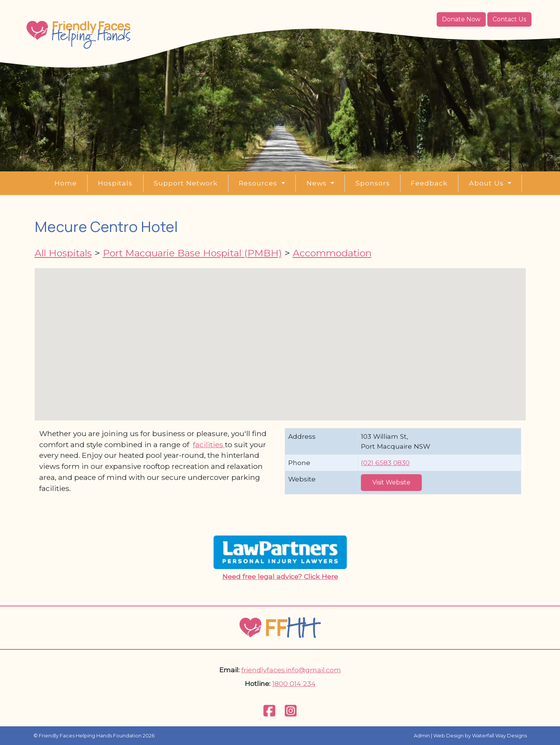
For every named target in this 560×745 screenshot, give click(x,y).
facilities (209, 444)
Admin (422, 736)
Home (66, 183)
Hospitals (115, 183)
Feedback (429, 183)
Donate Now (461, 19)
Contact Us (509, 19)
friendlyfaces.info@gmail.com (291, 670)
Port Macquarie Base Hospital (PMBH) (192, 253)
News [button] (318, 183)
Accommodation (332, 253)
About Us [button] (487, 183)
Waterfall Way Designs (499, 736)
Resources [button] (259, 183)
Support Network (186, 183)
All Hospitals (63, 253)
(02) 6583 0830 (385, 463)
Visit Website (391, 482)
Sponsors (373, 183)
